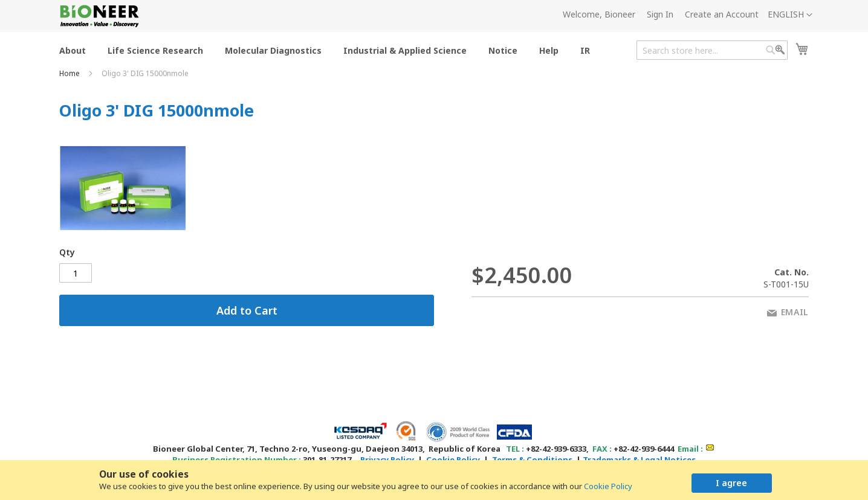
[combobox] (712, 50)
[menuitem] (73, 50)
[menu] (328, 50)
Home (70, 73)
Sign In (660, 14)
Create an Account (722, 14)
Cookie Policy (608, 486)
